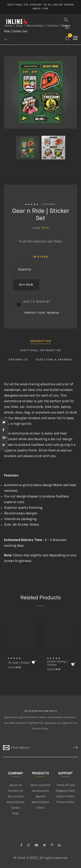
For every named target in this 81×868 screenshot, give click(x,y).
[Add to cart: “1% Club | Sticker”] (34, 662)
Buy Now (26, 285)
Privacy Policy (40, 729)
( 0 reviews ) (49, 204)
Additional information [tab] (40, 351)
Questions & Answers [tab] (54, 360)
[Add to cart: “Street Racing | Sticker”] (73, 664)
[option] (28, 155)
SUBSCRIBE (74, 748)
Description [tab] (41, 341)
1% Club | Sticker (19, 663)
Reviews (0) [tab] (18, 360)
